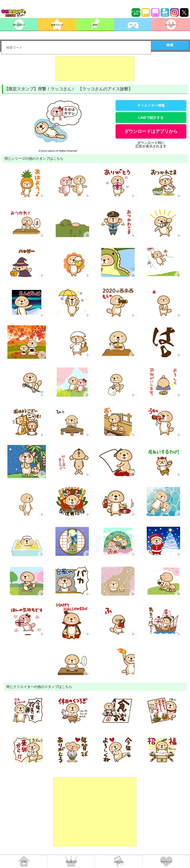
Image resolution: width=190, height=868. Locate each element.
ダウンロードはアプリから (151, 131)
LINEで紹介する (151, 118)
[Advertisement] (95, 69)
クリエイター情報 (151, 105)
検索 (170, 45)
